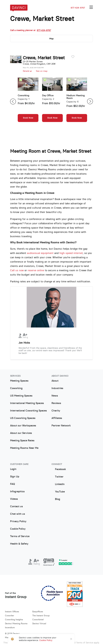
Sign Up (15, 477)
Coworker (10, 616)
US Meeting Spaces (21, 396)
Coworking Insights (14, 620)
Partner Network (61, 426)
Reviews (56, 403)
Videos (14, 499)
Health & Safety (19, 544)
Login (13, 469)
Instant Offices (12, 612)
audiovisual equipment (40, 253)
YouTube (58, 492)
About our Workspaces (23, 426)
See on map (42, 71)
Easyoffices (38, 612)
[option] (28, 101)
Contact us (16, 507)
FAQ (13, 484)
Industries (57, 388)
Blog (56, 499)
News (55, 396)
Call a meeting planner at (31, 30)
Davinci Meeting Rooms (16, 624)
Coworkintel (38, 620)
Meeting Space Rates (22, 441)
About (55, 381)
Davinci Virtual (39, 624)
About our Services (21, 433)
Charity (56, 411)
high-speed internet (71, 253)
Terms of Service (20, 536)
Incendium (10, 628)
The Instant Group (41, 616)
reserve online (36, 270)
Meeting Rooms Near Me (24, 448)
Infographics (17, 492)
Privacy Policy (18, 522)
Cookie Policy (18, 529)
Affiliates (57, 418)
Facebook (59, 469)
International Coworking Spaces (28, 411)
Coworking (16, 388)
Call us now (17, 270)
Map (51, 39)
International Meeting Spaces (27, 403)
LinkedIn (58, 484)
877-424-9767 (78, 8)
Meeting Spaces (19, 381)
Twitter (57, 477)
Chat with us (18, 514)
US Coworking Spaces (23, 418)
